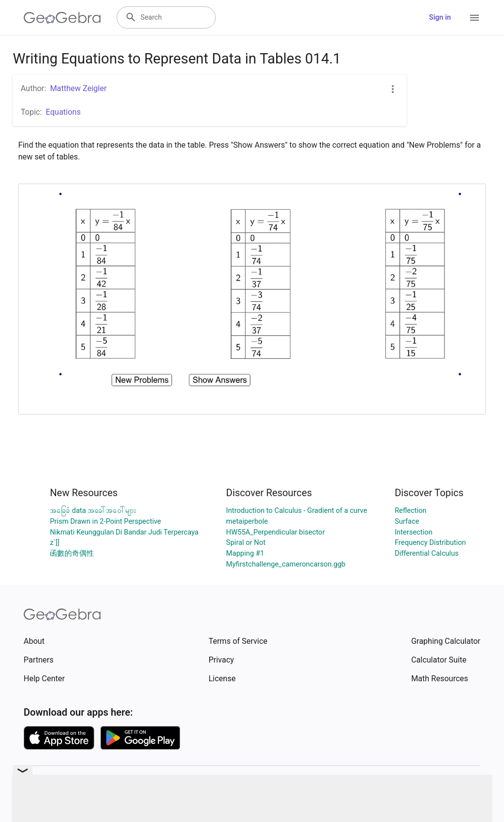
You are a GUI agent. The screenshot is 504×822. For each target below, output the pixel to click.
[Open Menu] (474, 18)
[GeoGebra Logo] (62, 18)
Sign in (440, 17)
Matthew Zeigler (79, 88)
